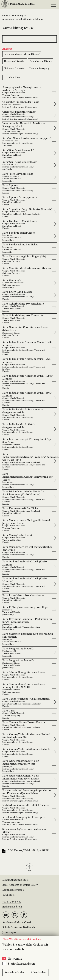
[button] (29, 867)
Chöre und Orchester (14, 68)
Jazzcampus (9, 933)
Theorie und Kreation (15, 61)
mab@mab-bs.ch (12, 907)
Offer (5, 16)
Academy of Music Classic (17, 923)
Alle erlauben (39, 973)
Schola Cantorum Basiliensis (19, 928)
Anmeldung (17, 16)
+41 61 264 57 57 (12, 902)
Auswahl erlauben (15, 973)
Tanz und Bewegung (39, 68)
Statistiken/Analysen (21, 964)
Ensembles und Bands (41, 61)
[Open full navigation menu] (54, 5)
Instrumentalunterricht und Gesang (22, 54)
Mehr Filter (12, 77)
